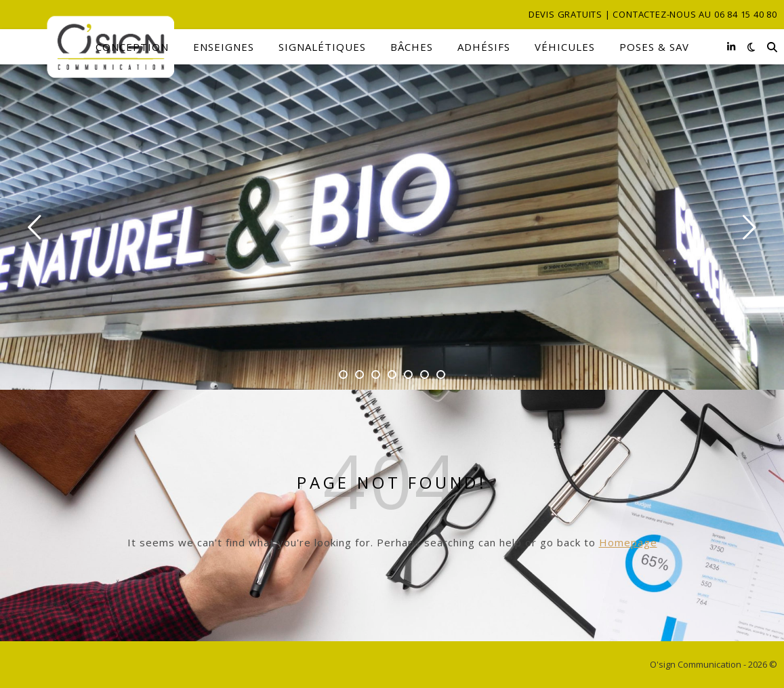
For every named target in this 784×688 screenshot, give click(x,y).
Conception (132, 47)
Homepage (628, 542)
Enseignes (224, 47)
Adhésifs (484, 47)
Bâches (412, 47)
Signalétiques (322, 47)
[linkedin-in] (731, 46)
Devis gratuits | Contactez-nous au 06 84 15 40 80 (653, 14)
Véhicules (565, 47)
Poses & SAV (654, 47)
